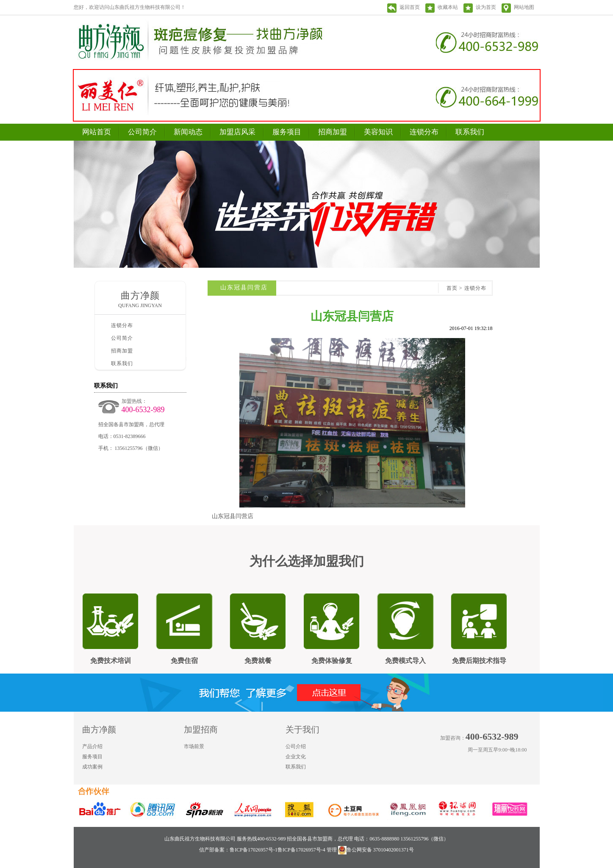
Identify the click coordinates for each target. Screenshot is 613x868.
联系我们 (470, 132)
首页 (452, 288)
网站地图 (524, 7)
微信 (533, 766)
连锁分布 (424, 132)
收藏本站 (448, 7)
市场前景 (194, 746)
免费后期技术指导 (479, 661)
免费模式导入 (405, 661)
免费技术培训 (111, 661)
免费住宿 (184, 661)
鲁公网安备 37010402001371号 (376, 850)
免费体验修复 (332, 661)
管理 (332, 850)
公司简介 (142, 132)
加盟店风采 (237, 132)
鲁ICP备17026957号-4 (301, 850)
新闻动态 (188, 132)
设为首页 (486, 7)
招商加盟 (333, 132)
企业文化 (296, 757)
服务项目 (287, 132)
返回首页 (410, 7)
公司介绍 (296, 746)
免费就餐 (258, 661)
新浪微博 (516, 766)
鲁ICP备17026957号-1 (254, 850)
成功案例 (92, 767)
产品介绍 (92, 746)
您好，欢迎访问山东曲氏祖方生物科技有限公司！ (130, 7)
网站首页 (97, 132)
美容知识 (378, 132)
